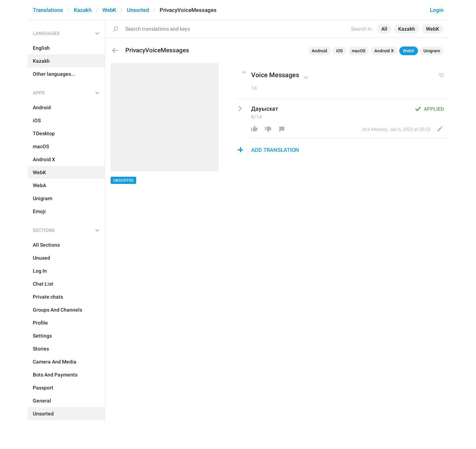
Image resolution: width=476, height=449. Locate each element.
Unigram (432, 51)
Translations (48, 10)
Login (437, 10)
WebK (109, 10)
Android (319, 51)
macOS (359, 51)
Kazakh (83, 10)
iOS (339, 51)
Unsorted (138, 10)
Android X (384, 51)
